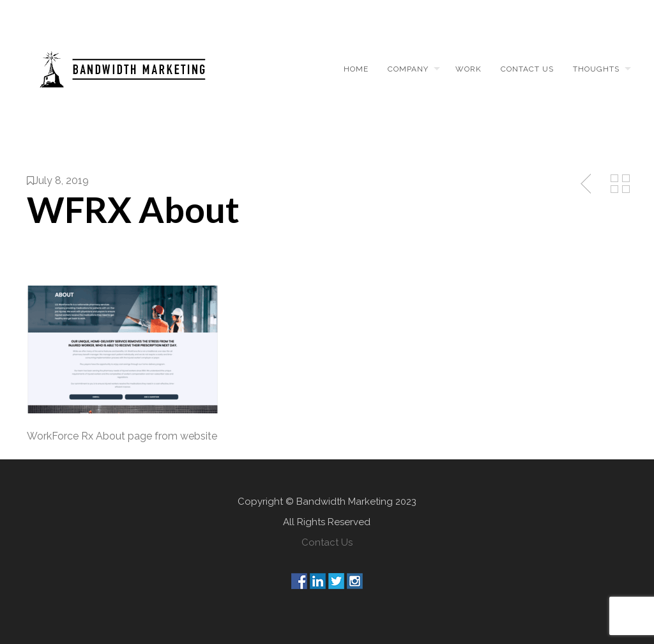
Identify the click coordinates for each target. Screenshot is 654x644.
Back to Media (620, 184)
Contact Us (327, 542)
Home (356, 69)
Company (408, 69)
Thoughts (596, 69)
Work (468, 69)
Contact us (527, 69)
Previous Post (587, 184)
